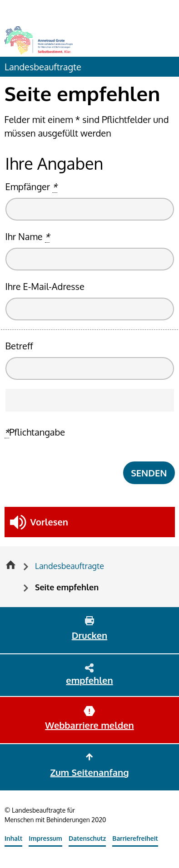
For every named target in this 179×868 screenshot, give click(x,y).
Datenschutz (87, 838)
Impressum (45, 838)
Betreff (19, 346)
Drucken (89, 635)
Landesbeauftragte (43, 67)
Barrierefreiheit (135, 838)
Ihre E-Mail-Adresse (45, 286)
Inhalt (13, 838)
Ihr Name (28, 237)
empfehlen (89, 680)
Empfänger (31, 187)
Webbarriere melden (89, 725)
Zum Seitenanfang (89, 772)
